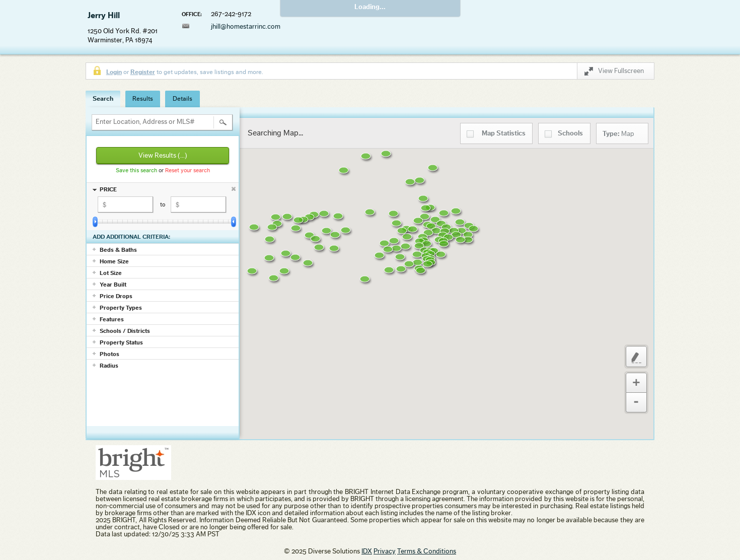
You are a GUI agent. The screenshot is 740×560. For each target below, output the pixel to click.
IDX (367, 551)
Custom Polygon (636, 357)
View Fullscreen (614, 73)
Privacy (385, 551)
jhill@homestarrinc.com (246, 27)
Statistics (504, 133)
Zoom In (636, 383)
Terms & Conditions (427, 551)
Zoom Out (636, 403)
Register (143, 72)
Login (114, 72)
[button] (342, 255)
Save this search (136, 170)
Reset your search (188, 170)
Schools (570, 133)
